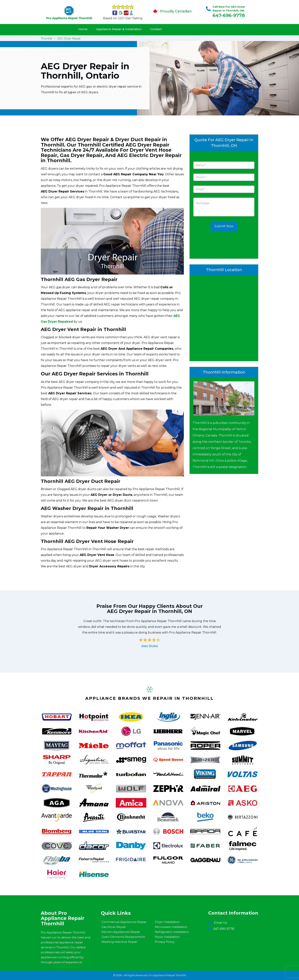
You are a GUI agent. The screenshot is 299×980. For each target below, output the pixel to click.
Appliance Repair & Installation (119, 29)
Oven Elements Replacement (123, 937)
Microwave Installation (171, 927)
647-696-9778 (229, 15)
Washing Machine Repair (119, 942)
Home (83, 29)
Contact (156, 29)
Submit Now (224, 226)
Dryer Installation (167, 922)
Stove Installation (167, 937)
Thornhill (46, 39)
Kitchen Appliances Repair (121, 932)
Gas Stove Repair (114, 927)
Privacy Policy (165, 942)
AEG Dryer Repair (69, 39)
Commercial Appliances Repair (124, 922)
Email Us (220, 923)
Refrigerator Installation (172, 932)
